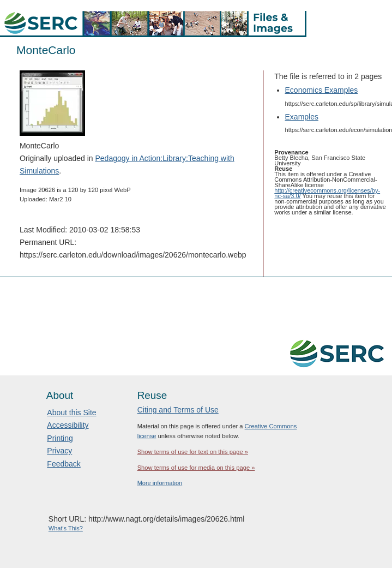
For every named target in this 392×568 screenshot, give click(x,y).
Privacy (59, 451)
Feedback (64, 464)
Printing (60, 438)
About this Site (71, 412)
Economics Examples (322, 90)
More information (160, 483)
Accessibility (68, 425)
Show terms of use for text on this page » (193, 452)
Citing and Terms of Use (178, 410)
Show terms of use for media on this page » (196, 468)
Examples (302, 117)
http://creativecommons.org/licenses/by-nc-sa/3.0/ (327, 193)
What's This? (66, 528)
